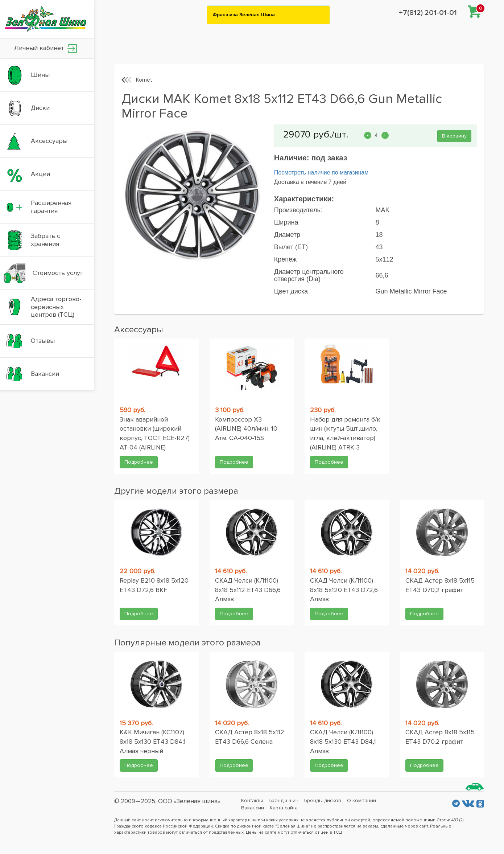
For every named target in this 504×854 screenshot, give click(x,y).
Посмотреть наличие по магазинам (321, 173)
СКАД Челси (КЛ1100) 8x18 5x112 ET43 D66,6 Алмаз (248, 590)
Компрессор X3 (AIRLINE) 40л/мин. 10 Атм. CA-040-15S (246, 429)
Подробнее (139, 462)
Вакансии (253, 808)
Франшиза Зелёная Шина (244, 15)
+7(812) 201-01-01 (428, 13)
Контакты (252, 800)
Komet (144, 80)
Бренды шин (284, 800)
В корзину (454, 136)
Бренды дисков (323, 800)
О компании (362, 800)
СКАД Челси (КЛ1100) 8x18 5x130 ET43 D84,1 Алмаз (343, 741)
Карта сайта (284, 808)
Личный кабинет (46, 48)
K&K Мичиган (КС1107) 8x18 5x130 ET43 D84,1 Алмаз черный (153, 741)
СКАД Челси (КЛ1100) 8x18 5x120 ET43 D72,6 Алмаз (344, 590)
